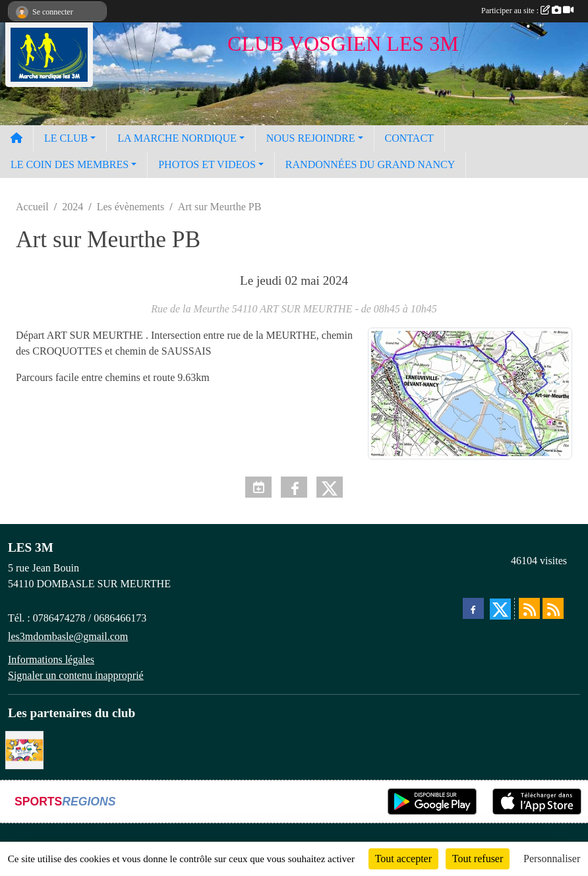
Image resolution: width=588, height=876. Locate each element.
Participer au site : (527, 11)
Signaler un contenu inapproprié (76, 675)
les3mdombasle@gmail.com (68, 636)
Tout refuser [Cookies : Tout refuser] (478, 859)
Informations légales (51, 659)
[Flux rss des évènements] (553, 608)
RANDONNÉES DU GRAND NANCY (370, 164)
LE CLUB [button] (66, 138)
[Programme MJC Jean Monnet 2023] (24, 749)
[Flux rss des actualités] (529, 608)
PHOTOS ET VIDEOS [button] (207, 164)
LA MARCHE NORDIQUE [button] (177, 138)
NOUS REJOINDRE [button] (311, 138)
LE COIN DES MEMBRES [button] (70, 164)
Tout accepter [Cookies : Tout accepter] (403, 859)
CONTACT (409, 138)
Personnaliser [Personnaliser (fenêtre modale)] (552, 859)
